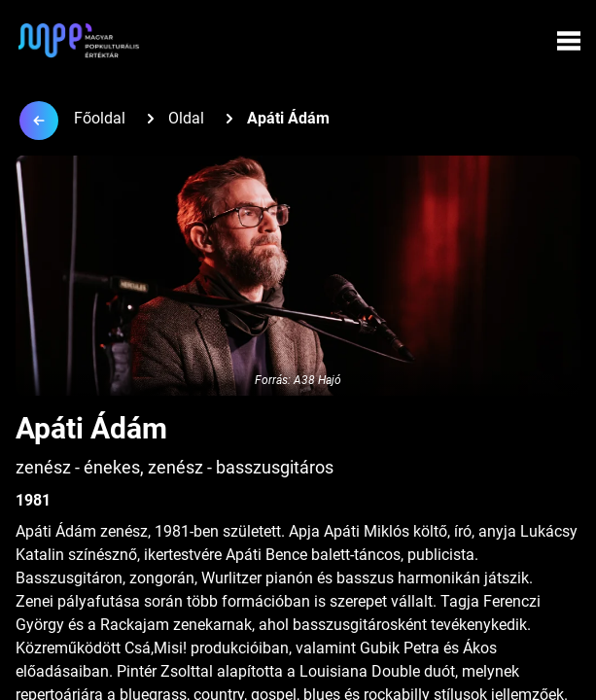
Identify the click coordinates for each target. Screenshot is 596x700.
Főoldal (100, 118)
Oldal (186, 118)
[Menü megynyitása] (569, 41)
